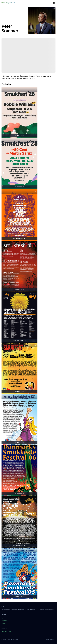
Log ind (4, 623)
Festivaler (4, 621)
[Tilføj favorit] (35, 89)
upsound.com (6, 631)
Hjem (3, 618)
